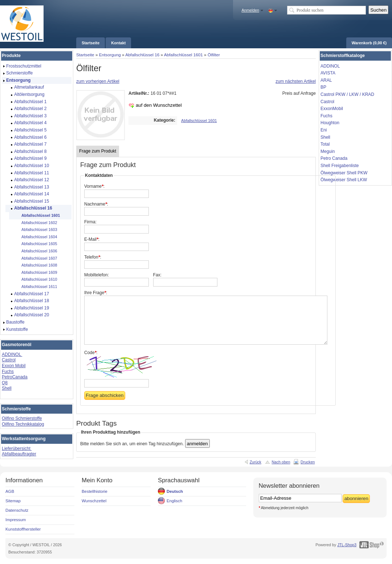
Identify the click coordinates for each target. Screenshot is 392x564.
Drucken (308, 462)
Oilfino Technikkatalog (23, 424)
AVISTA (328, 73)
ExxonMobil (332, 109)
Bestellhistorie (95, 491)
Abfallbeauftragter (19, 454)
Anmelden (250, 10)
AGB (10, 491)
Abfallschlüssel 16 (142, 55)
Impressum (16, 520)
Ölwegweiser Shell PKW (344, 173)
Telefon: (93, 257)
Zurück (256, 462)
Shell (7, 388)
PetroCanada (15, 377)
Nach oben (281, 462)
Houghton (330, 123)
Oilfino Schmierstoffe (22, 418)
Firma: (90, 222)
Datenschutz (17, 510)
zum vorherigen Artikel (98, 81)
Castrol (9, 360)
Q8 (5, 383)
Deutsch (175, 491)
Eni (324, 130)
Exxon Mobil (14, 366)
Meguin (328, 151)
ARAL (326, 80)
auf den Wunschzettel (159, 105)
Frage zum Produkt (98, 151)
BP (323, 87)
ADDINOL (12, 354)
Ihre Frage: (96, 293)
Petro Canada (334, 158)
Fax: (157, 275)
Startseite (85, 55)
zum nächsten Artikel (296, 81)
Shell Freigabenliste (340, 166)
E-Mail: (92, 239)
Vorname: (94, 186)
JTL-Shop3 (347, 545)
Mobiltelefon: (97, 275)
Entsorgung (110, 55)
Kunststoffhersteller (23, 529)
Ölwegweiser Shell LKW (344, 180)
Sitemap (13, 501)
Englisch (174, 501)
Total (325, 144)
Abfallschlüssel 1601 (183, 55)
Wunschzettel (94, 501)
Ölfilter (214, 55)
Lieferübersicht (17, 449)
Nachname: (96, 204)
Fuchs (8, 372)
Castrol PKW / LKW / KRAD (347, 94)
